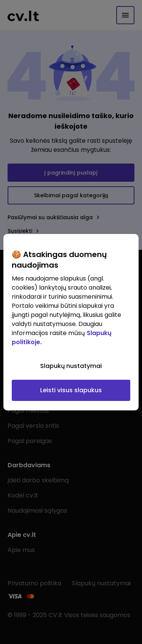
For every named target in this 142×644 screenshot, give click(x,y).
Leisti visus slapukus (71, 390)
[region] (71, 322)
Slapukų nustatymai (71, 366)
